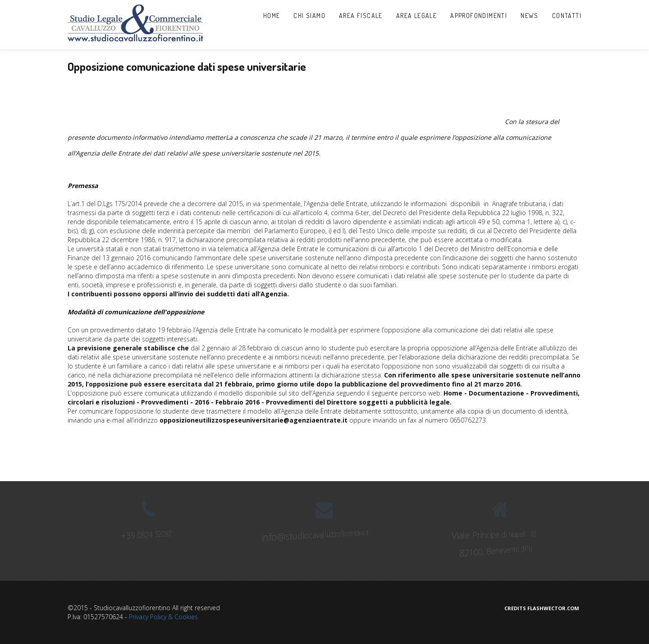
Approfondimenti (479, 16)
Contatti (567, 16)
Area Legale (416, 16)
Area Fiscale (361, 16)
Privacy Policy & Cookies (163, 617)
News (530, 16)
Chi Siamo (309, 16)
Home (272, 16)
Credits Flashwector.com (542, 608)
